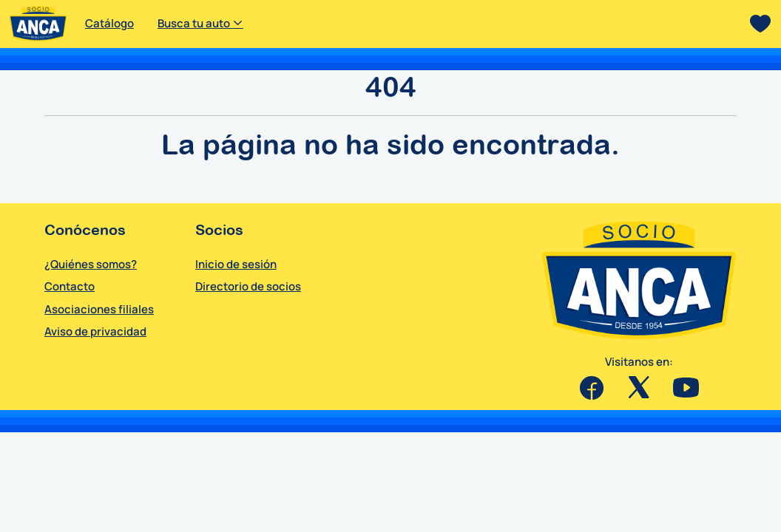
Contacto (70, 286)
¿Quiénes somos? (91, 264)
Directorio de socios (248, 286)
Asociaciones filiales (99, 309)
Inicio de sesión (236, 264)
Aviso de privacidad (95, 331)
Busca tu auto (200, 23)
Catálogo (109, 23)
